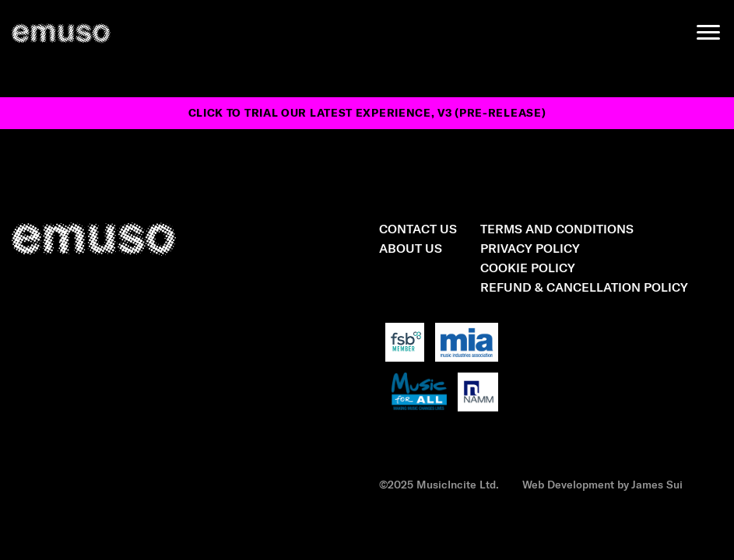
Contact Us (418, 228)
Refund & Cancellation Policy (584, 287)
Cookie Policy (528, 267)
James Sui (657, 484)
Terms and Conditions (557, 228)
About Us (411, 248)
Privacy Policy (530, 248)
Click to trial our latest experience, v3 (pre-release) (367, 113)
